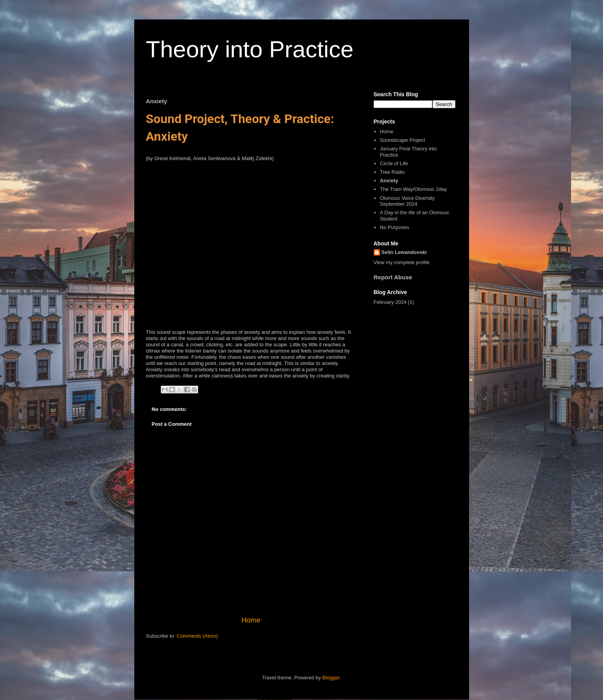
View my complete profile (402, 262)
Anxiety (389, 181)
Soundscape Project (403, 140)
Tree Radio (392, 172)
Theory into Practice (250, 49)
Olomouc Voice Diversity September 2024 (407, 201)
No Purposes (395, 227)
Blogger (331, 678)
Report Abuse (393, 277)
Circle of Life (394, 163)
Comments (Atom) (197, 636)
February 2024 (390, 302)
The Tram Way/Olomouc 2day (413, 189)
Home (251, 620)
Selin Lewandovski (404, 252)
